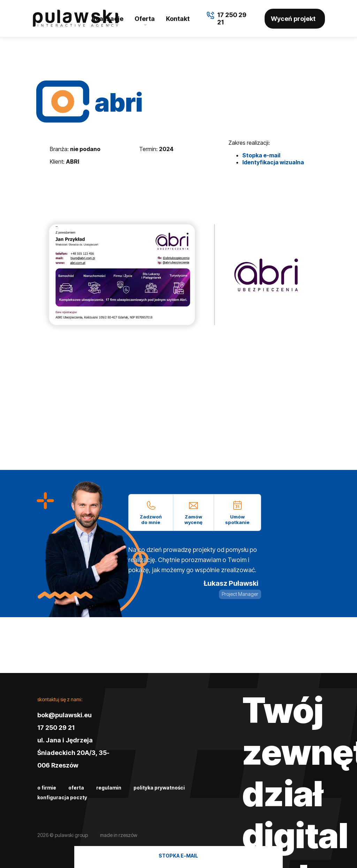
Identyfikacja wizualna (273, 162)
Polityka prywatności (159, 788)
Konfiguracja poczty (62, 797)
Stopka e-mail (261, 155)
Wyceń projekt (293, 19)
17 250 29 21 (56, 728)
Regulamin (109, 788)
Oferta (145, 19)
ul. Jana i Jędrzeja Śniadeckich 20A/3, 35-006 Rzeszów (73, 753)
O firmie (47, 788)
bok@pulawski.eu (64, 715)
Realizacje (108, 19)
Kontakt (178, 19)
